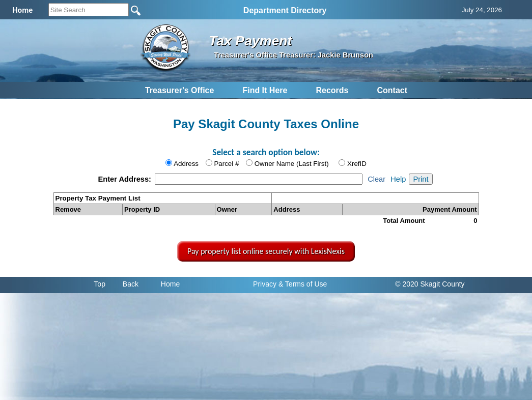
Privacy (265, 284)
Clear (376, 179)
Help (398, 179)
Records (332, 90)
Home (170, 284)
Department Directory (285, 10)
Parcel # (226, 164)
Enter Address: (125, 179)
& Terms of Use (303, 284)
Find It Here (265, 90)
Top (100, 284)
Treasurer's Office (179, 90)
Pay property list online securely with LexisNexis (266, 251)
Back (131, 284)
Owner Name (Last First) (292, 164)
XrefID (357, 164)
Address (186, 164)
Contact (392, 90)
